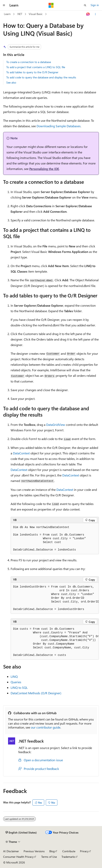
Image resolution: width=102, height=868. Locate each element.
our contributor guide (46, 727)
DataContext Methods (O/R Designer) (36, 693)
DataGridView (56, 425)
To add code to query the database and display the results (41, 77)
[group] (55, 598)
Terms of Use (49, 857)
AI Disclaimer (11, 851)
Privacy (84, 851)
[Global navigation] (4, 5)
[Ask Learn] (88, 14)
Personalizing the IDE (44, 169)
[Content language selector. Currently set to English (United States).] (21, 833)
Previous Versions (34, 851)
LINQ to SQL (19, 687)
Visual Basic (36, 14)
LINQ (14, 676)
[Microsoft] (51, 5)
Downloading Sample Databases (59, 126)
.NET (20, 14)
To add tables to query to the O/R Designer (32, 72)
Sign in (95, 5)
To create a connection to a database (29, 62)
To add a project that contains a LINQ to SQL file (36, 67)
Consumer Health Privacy (18, 857)
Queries (16, 682)
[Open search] (85, 5)
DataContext (21, 453)
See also (11, 82)
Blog (52, 851)
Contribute (69, 851)
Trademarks (68, 857)
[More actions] (95, 14)
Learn (7, 14)
